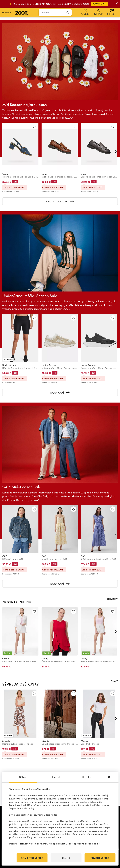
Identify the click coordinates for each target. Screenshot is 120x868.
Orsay (6, 658)
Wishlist (86, 13)
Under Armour (10, 365)
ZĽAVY (114, 681)
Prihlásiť (98, 13)
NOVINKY (112, 599)
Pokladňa (112, 12)
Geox (5, 174)
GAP (5, 556)
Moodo (6, 741)
